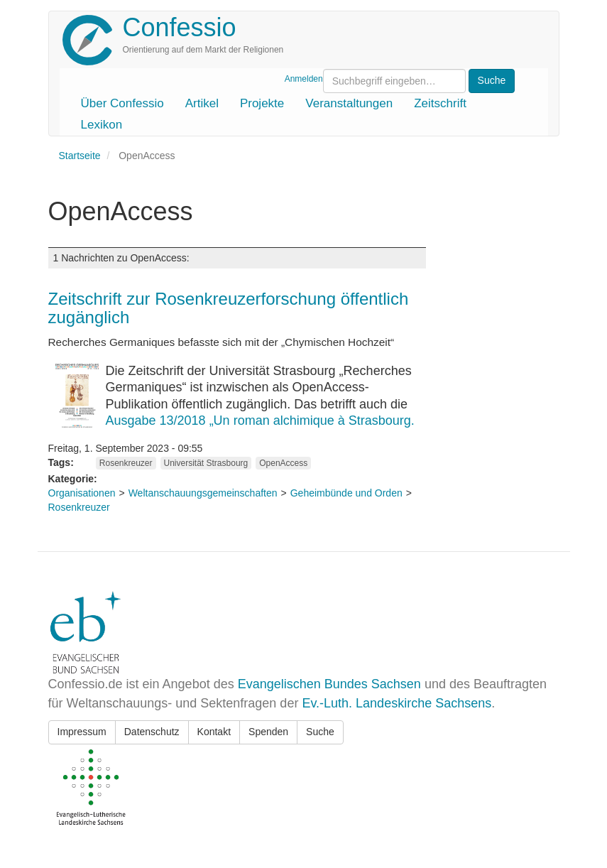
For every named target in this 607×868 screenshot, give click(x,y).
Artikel (202, 103)
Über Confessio (122, 103)
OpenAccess (283, 463)
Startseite (80, 156)
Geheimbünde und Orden (346, 493)
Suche (320, 732)
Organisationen (82, 493)
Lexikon (102, 125)
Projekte (262, 103)
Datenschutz (152, 732)
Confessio (180, 27)
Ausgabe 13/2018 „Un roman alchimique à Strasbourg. (260, 421)
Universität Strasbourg (206, 463)
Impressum (82, 732)
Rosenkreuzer (126, 463)
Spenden (268, 732)
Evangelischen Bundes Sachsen (329, 684)
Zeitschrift (440, 103)
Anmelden (304, 79)
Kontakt (214, 732)
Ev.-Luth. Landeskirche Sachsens (397, 703)
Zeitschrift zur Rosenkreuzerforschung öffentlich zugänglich (229, 308)
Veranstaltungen (349, 103)
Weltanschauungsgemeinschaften (203, 493)
